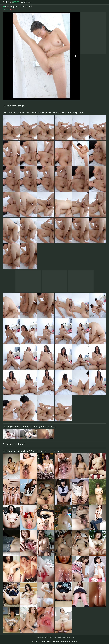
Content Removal (46, 641)
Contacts (35, 641)
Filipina (11, 2)
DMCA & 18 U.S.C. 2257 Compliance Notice (65, 641)
